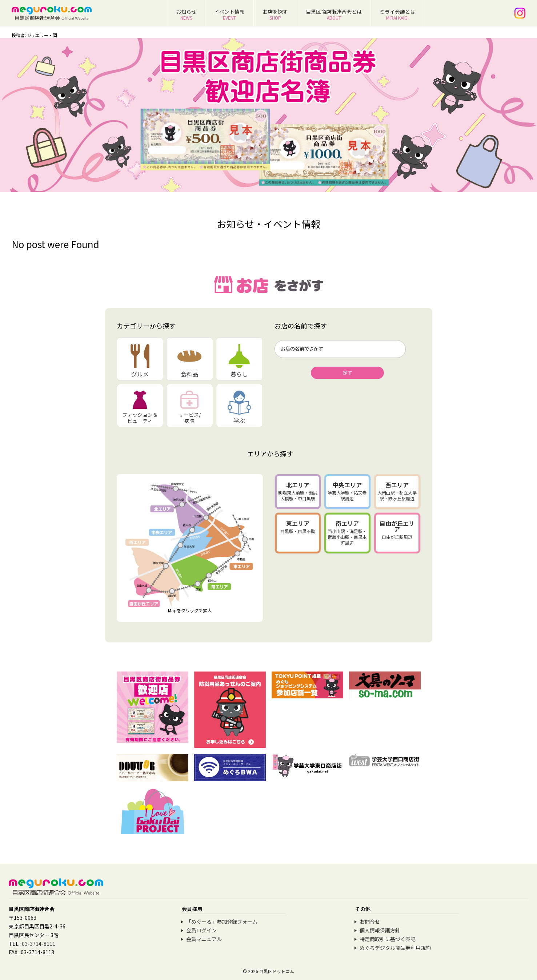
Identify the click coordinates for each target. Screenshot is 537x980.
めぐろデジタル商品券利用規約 (395, 948)
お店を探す (275, 14)
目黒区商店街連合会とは (334, 14)
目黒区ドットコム (277, 971)
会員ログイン (201, 930)
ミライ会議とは (397, 14)
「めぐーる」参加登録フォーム (222, 921)
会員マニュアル (204, 939)
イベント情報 (229, 14)
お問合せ (370, 921)
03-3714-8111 (39, 944)
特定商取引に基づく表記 (388, 939)
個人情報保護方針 (380, 930)
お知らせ (186, 14)
